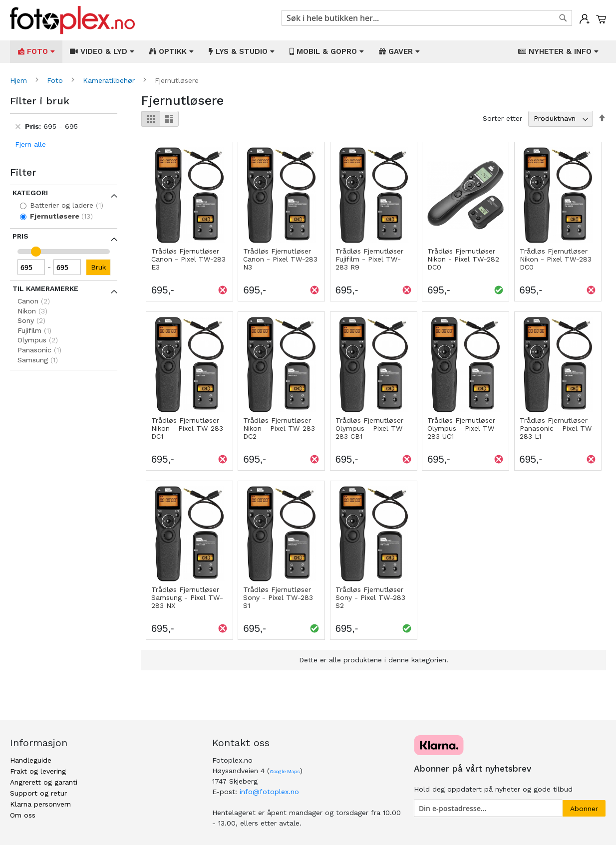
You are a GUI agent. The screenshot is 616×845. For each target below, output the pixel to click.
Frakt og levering (38, 771)
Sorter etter (502, 118)
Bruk (98, 267)
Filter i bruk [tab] (40, 101)
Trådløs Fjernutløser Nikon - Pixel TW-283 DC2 (279, 428)
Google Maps (285, 771)
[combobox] (427, 18)
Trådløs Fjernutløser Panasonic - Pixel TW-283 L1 (557, 428)
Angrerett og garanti (44, 782)
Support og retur (38, 793)
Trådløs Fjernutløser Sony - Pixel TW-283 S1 (278, 597)
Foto (56, 80)
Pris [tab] (20, 236)
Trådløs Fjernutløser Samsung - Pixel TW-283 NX (187, 597)
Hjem (20, 80)
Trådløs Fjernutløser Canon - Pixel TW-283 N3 (280, 259)
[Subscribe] (584, 808)
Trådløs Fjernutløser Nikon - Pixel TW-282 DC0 (463, 259)
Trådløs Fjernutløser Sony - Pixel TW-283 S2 (370, 597)
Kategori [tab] (30, 193)
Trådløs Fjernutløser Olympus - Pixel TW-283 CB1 (371, 428)
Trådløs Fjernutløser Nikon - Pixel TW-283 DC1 (187, 428)
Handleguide (31, 760)
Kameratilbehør (110, 80)
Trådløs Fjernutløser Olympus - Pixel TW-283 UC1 (462, 428)
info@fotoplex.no (269, 792)
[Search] (563, 18)
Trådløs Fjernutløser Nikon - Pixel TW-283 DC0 (556, 259)
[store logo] (72, 20)
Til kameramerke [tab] (45, 288)
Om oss (23, 815)
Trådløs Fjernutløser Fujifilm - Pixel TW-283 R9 (369, 259)
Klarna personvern (40, 804)
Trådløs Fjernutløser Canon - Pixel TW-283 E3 (188, 259)
